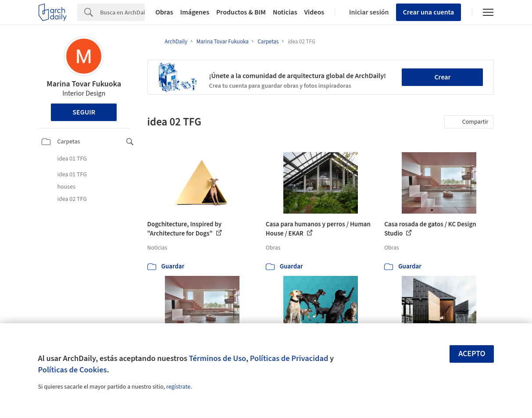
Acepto (472, 354)
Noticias (285, 12)
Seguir (84, 112)
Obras (164, 12)
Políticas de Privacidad (289, 358)
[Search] (122, 12)
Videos (314, 12)
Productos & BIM (241, 12)
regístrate (178, 387)
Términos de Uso (218, 358)
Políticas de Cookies (73, 370)
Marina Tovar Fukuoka (84, 84)
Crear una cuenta (429, 12)
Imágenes (195, 12)
